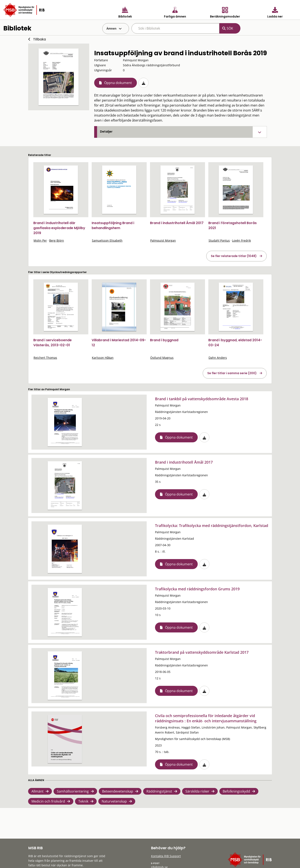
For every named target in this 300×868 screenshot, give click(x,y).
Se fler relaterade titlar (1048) (234, 256)
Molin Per (40, 240)
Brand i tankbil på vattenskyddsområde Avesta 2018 (202, 399)
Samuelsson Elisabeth (107, 240)
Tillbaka (39, 39)
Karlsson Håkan (103, 358)
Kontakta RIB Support (166, 856)
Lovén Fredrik (241, 240)
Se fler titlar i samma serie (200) (232, 373)
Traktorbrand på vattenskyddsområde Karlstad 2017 (202, 652)
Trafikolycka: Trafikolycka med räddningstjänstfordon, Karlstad (212, 526)
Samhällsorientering (73, 791)
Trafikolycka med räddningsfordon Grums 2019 (197, 589)
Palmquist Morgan (163, 240)
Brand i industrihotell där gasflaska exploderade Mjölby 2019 (59, 228)
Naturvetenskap (114, 801)
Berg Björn (57, 240)
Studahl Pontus (219, 240)
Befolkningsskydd (236, 791)
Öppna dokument (118, 83)
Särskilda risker (197, 791)
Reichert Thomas (45, 358)
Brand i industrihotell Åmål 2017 (177, 223)
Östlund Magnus (162, 358)
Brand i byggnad (164, 340)
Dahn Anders (218, 358)
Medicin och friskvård (48, 801)
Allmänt (37, 791)
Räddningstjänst (159, 791)
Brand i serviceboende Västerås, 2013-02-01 (52, 343)
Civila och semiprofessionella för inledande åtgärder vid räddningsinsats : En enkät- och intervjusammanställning (206, 718)
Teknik (83, 801)
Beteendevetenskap (118, 791)
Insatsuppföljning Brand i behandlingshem (113, 225)
